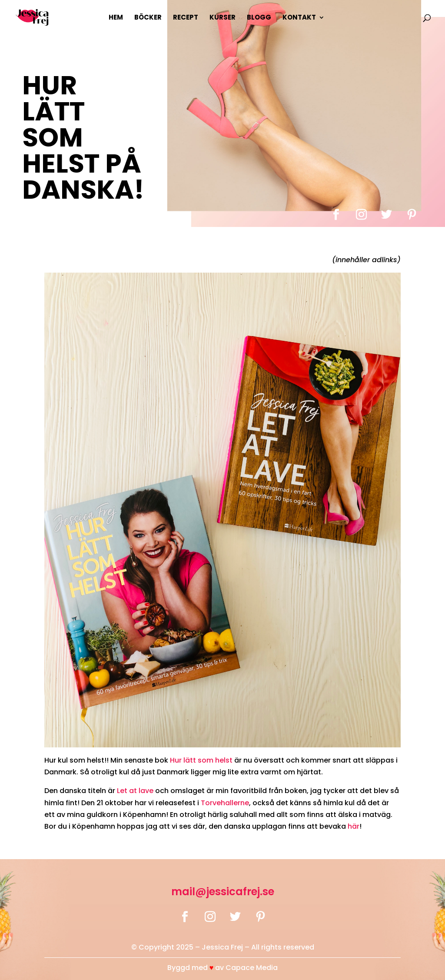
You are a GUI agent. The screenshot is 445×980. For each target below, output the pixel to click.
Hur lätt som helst (201, 760)
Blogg (259, 18)
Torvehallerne (225, 803)
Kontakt (299, 18)
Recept (186, 18)
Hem (116, 18)
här (354, 826)
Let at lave (135, 791)
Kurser (222, 18)
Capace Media (252, 968)
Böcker (148, 18)
